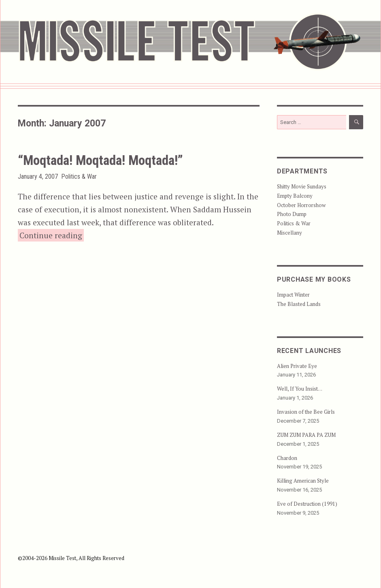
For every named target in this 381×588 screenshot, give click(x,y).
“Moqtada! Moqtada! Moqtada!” (100, 160)
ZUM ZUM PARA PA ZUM (306, 435)
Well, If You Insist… (300, 389)
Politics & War (79, 176)
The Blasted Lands (299, 304)
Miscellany (289, 233)
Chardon (287, 458)
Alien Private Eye (297, 366)
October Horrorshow (301, 205)
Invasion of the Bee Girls (306, 412)
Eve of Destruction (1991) (307, 504)
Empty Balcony (295, 196)
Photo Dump (292, 214)
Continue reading (52, 235)
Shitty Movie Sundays (302, 186)
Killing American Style (303, 481)
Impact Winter (293, 295)
